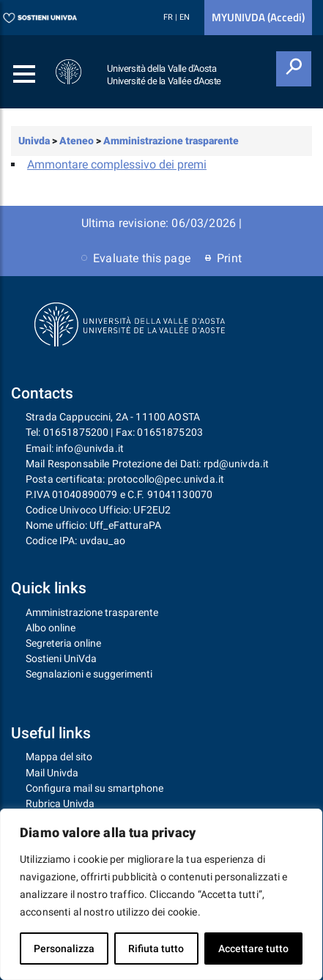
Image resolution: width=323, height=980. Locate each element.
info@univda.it (90, 448)
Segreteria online (63, 643)
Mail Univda (52, 773)
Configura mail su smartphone (94, 788)
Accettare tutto (253, 949)
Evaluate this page (136, 258)
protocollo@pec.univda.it (166, 479)
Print (223, 258)
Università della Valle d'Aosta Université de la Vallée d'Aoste (164, 75)
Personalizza (64, 949)
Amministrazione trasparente (92, 612)
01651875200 (76, 432)
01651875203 (170, 432)
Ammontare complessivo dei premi (117, 164)
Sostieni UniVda (61, 658)
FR (169, 17)
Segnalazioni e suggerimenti (89, 674)
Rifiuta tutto (156, 949)
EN (185, 17)
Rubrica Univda (60, 803)
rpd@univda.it (237, 464)
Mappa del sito (59, 757)
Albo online (51, 628)
